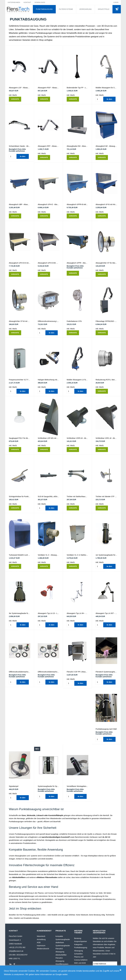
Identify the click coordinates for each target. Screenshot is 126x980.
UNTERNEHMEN (14, 2)
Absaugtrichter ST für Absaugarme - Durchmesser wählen (106, 263)
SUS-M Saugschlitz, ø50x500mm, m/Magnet (48, 496)
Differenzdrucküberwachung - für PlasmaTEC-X (20, 672)
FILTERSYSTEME (66, 9)
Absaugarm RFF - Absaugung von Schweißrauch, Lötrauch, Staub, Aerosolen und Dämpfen (48, 146)
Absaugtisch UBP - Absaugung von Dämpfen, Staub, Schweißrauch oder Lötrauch (20, 204)
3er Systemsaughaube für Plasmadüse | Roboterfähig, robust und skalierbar (20, 613)
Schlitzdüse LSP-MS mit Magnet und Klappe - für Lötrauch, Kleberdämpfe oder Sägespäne (48, 438)
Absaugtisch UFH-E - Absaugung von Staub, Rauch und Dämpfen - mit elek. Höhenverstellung (48, 204)
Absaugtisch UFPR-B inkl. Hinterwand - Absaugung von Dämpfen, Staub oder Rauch (77, 204)
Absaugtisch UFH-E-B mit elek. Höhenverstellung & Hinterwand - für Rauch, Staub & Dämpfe (20, 263)
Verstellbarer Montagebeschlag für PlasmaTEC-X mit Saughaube (77, 786)
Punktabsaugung (81, 948)
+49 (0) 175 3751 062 (17, 947)
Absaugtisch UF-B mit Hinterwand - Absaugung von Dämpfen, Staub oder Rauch (106, 204)
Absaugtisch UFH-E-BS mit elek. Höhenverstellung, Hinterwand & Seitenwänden (48, 263)
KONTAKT (27, 2)
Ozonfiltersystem (62, 964)
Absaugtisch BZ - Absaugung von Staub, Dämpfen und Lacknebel (106, 146)
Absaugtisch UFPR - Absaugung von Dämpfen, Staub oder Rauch (77, 263)
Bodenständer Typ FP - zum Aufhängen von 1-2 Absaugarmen (77, 88)
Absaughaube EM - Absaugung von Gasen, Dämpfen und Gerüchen (77, 146)
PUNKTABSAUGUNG (44, 9)
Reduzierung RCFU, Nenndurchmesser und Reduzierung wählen (106, 380)
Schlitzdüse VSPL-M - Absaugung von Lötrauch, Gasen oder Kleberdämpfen (106, 438)
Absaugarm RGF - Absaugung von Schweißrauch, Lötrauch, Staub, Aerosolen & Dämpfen (48, 88)
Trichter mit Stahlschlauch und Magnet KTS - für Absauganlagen (77, 496)
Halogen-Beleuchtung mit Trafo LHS (48, 380)
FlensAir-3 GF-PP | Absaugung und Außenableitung (77, 672)
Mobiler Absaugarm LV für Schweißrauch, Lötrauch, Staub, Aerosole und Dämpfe (77, 380)
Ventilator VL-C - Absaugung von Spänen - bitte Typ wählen (48, 555)
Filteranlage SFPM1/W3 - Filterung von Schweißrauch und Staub (106, 321)
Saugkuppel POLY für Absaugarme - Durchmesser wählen (20, 438)
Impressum (41, 946)
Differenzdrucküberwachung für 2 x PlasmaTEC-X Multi (48, 672)
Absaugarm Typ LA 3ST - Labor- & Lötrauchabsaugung (106, 613)
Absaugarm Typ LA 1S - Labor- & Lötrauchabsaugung (48, 613)
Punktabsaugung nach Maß (106, 729)
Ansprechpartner (81, 941)
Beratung (78, 938)
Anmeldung (41, 939)
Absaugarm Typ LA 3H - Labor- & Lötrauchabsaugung (77, 613)
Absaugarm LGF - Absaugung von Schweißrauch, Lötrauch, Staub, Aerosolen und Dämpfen (20, 88)
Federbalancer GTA (74, 321)
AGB (39, 942)
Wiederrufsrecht (43, 949)
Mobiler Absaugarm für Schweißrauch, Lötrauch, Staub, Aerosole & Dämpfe (106, 88)
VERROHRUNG (85, 9)
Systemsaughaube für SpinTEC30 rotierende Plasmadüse (48, 786)
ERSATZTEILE (104, 9)
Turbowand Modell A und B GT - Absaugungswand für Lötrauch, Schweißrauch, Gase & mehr (20, 555)
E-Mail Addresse (100, 964)
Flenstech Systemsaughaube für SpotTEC (106, 672)
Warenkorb (41, 936)
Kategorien (78, 944)
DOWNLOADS (40, 2)
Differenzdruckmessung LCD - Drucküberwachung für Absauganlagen (48, 321)
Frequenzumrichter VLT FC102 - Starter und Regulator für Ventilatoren (20, 380)
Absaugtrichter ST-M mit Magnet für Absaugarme (20, 321)
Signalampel (14, 786)
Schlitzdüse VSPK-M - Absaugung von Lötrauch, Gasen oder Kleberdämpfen (77, 438)
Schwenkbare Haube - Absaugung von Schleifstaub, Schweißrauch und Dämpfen (20, 146)
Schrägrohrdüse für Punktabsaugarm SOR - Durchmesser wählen (20, 496)
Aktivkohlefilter (61, 955)
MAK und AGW (80, 963)
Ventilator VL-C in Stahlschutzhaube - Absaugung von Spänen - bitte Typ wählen (77, 555)
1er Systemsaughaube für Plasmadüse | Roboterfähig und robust (106, 555)
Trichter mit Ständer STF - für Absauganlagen (106, 496)
